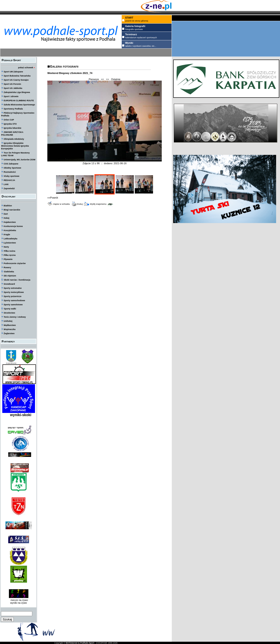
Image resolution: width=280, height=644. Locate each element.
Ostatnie (116, 79)
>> (107, 79)
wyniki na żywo (18, 603)
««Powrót (53, 198)
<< (102, 79)
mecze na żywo (19, 600)
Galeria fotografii (64, 66)
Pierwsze (94, 79)
